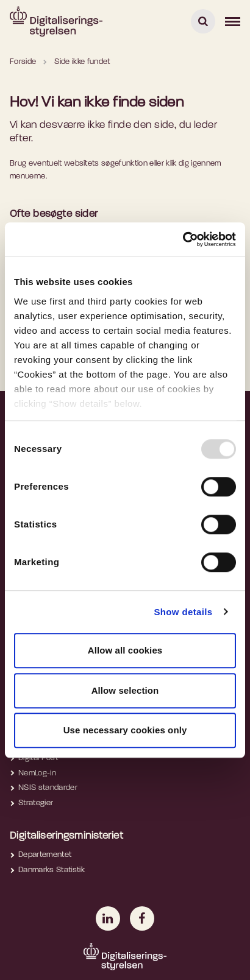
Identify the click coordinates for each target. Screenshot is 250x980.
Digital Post (38, 758)
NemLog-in (37, 773)
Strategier (36, 803)
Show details (183, 612)
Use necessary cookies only (125, 730)
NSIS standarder (48, 788)
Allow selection (125, 690)
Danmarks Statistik (52, 870)
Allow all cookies (125, 650)
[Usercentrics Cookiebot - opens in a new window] (183, 239)
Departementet (45, 855)
